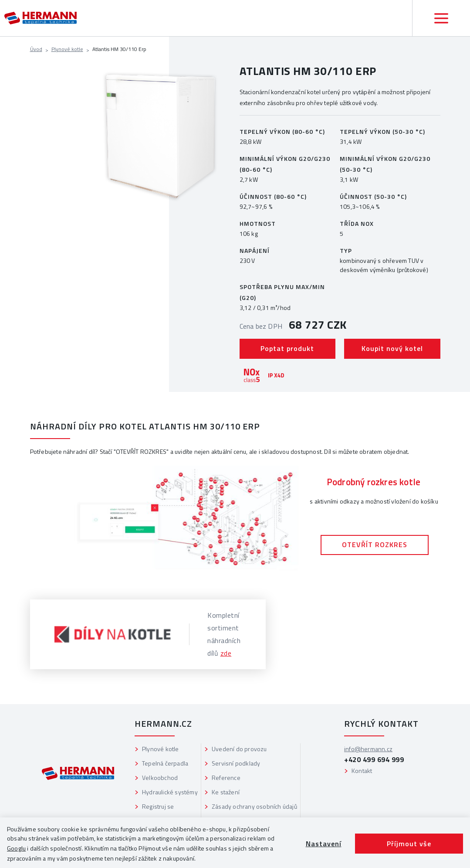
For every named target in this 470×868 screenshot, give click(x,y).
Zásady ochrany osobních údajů (254, 806)
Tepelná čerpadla (165, 763)
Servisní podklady (236, 763)
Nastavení (324, 844)
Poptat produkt (287, 348)
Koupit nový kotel (392, 348)
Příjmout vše (409, 844)
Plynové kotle (67, 49)
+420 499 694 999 (374, 759)
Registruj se (158, 806)
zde (226, 653)
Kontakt (362, 771)
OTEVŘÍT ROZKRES (375, 545)
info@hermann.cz (368, 749)
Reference (226, 778)
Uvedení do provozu (239, 749)
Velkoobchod (160, 778)
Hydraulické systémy (170, 792)
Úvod (36, 49)
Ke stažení (226, 792)
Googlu (16, 848)
